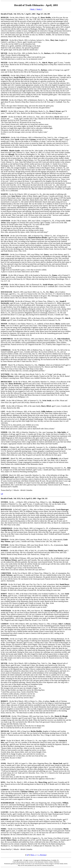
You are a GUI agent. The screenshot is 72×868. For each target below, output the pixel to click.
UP (2, 494)
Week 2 (39, 9)
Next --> (34, 855)
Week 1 (33, 9)
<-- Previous (42, 855)
